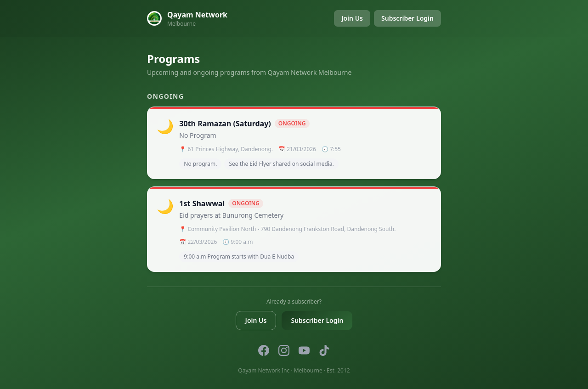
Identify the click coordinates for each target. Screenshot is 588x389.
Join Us (352, 18)
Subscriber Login (407, 18)
